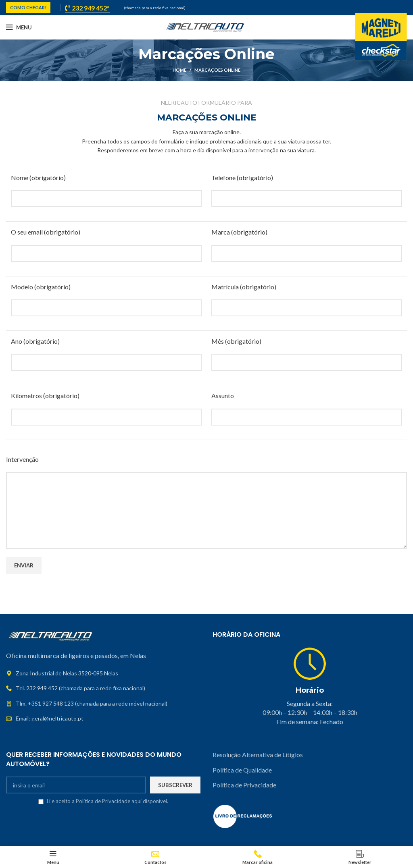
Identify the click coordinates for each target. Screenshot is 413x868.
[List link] (103, 688)
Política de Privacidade (244, 785)
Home (179, 70)
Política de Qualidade (242, 770)
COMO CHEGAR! (28, 7)
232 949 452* (87, 8)
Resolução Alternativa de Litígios (258, 755)
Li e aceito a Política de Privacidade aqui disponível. (107, 801)
